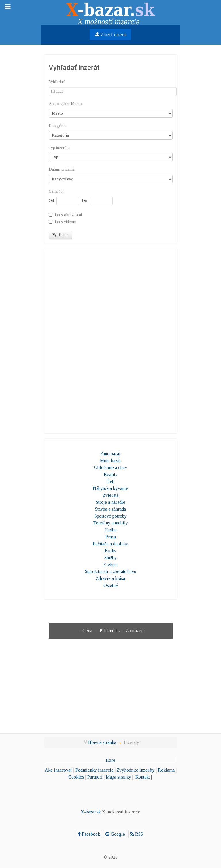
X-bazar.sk (91, 812)
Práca (111, 537)
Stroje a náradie (111, 502)
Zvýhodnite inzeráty (136, 770)
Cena (88, 631)
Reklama (166, 770)
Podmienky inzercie (95, 770)
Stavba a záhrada (110, 509)
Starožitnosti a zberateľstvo (111, 571)
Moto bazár (110, 461)
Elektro (110, 564)
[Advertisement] (111, 340)
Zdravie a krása (110, 578)
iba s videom (66, 222)
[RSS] (137, 834)
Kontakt (143, 777)
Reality (111, 474)
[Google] (115, 834)
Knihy (111, 551)
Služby (110, 558)
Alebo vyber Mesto (65, 104)
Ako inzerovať (58, 770)
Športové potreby (110, 516)
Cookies (76, 777)
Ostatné (111, 585)
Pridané (108, 631)
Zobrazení (135, 631)
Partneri (95, 777)
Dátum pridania (62, 169)
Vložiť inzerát (111, 34)
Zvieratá (111, 495)
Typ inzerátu (59, 148)
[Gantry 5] (111, 12)
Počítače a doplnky (110, 544)
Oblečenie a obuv (110, 467)
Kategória (57, 126)
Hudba (110, 530)
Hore (110, 760)
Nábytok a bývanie (110, 488)
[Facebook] (89, 834)
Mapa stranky (118, 777)
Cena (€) (56, 191)
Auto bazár (111, 454)
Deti (110, 481)
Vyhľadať (57, 82)
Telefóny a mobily (110, 523)
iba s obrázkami (68, 215)
